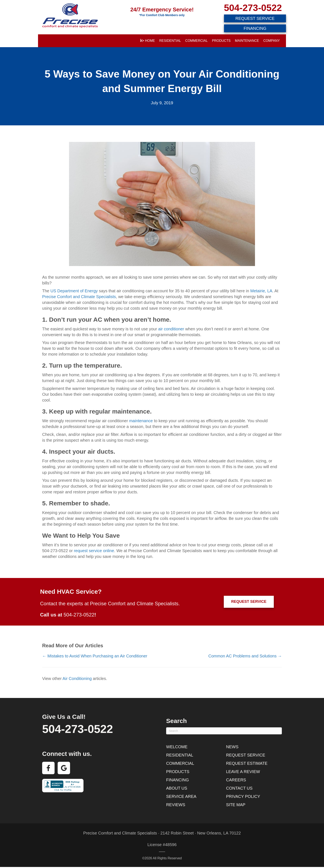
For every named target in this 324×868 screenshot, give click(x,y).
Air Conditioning (77, 679)
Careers (236, 780)
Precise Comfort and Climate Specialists (79, 297)
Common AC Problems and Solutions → (245, 656)
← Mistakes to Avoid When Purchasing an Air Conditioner (95, 656)
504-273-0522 (253, 8)
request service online (94, 551)
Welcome (177, 747)
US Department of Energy (74, 291)
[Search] (224, 731)
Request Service (246, 755)
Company (272, 41)
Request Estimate (247, 763)
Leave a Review (243, 772)
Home (147, 41)
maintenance (141, 421)
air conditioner (171, 329)
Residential (170, 41)
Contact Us (239, 788)
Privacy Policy (243, 796)
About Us (177, 788)
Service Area (181, 796)
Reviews (176, 805)
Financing (177, 780)
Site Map (236, 805)
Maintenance (247, 41)
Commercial (197, 41)
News (232, 747)
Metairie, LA (261, 291)
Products (221, 41)
